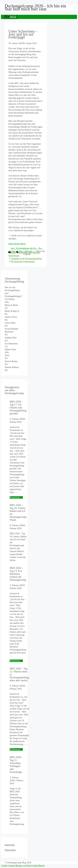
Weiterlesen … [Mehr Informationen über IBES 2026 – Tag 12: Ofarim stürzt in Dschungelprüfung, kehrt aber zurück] (16, 749)
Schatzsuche (14, 256)
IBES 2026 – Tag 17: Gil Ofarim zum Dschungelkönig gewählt (18, 407)
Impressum (10, 845)
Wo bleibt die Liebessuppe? (23, 261)
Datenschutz (10, 850)
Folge (13, 253)
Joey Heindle (34, 253)
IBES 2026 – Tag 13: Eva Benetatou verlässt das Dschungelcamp (18, 574)
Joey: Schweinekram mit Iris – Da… (27, 248)
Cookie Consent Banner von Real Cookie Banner (23, 866)
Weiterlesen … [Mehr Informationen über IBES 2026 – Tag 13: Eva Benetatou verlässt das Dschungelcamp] (16, 661)
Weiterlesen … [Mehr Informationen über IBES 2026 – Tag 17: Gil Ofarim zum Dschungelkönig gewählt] (16, 497)
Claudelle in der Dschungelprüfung (26, 259)
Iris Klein (23, 253)
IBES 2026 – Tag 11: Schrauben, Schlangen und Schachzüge (16, 765)
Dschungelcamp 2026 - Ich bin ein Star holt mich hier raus (35, 7)
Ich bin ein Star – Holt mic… (22, 251)
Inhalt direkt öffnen (17, 244)
